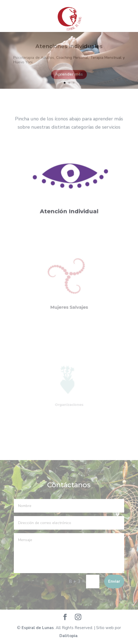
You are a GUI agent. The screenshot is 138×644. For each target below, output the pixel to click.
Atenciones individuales (69, 49)
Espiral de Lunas (38, 628)
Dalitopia (68, 636)
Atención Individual (69, 208)
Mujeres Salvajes (69, 303)
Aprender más (69, 77)
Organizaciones (69, 402)
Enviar (114, 581)
